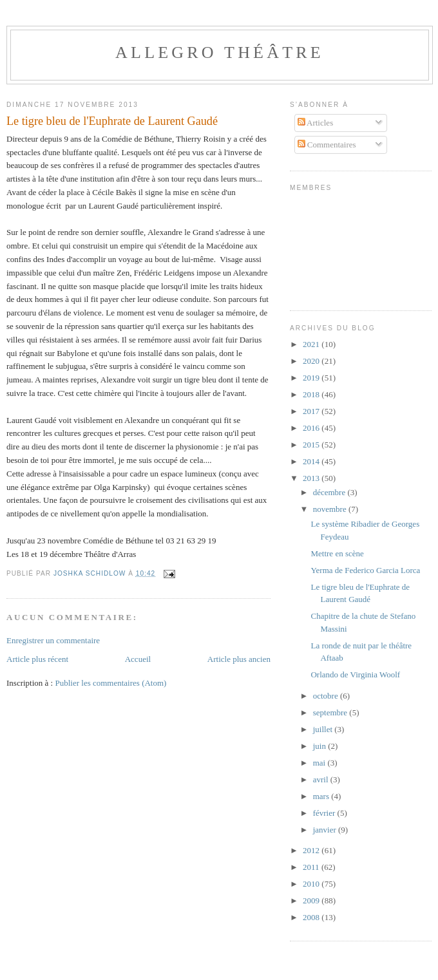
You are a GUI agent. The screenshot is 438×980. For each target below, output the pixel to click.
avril (322, 779)
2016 (312, 428)
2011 (312, 867)
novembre (331, 509)
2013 (312, 478)
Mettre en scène (337, 553)
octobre (327, 696)
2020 (312, 361)
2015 (312, 445)
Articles (316, 123)
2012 (312, 850)
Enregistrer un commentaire (53, 640)
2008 (312, 917)
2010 (312, 884)
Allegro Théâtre (220, 52)
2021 (312, 344)
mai (320, 763)
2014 (312, 461)
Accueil (138, 659)
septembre (331, 712)
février (325, 813)
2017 (312, 411)
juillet (324, 729)
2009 (312, 900)
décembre (330, 492)
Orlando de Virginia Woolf (355, 674)
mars (322, 796)
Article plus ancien (239, 659)
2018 (312, 394)
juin (320, 746)
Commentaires (327, 145)
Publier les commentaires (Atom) (110, 683)
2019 (312, 378)
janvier (326, 830)
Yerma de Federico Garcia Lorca (365, 570)
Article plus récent (37, 659)
